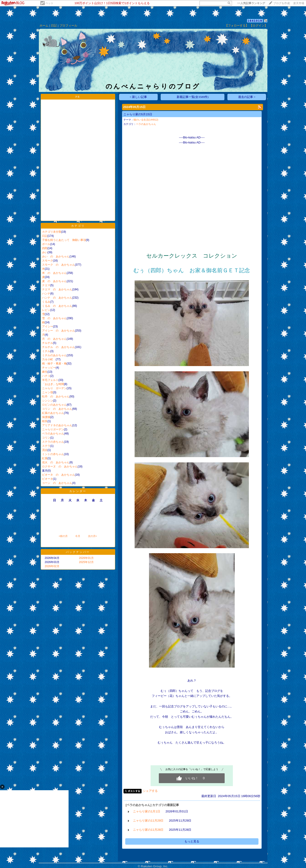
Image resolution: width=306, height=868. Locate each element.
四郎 (45, 248)
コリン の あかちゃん (57, 409)
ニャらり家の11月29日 (148, 821)
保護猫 (46, 417)
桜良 (45, 421)
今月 (78, 536)
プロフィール (68, 26)
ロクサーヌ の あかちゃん (60, 466)
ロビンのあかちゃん (54, 405)
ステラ (46, 446)
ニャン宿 (48, 392)
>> (251, 3)
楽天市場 (299, 3)
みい (45, 252)
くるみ (46, 302)
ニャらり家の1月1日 (147, 811)
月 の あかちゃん (54, 339)
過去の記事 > (247, 97)
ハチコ (46, 376)
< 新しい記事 (138, 97)
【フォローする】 (237, 26)
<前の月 (63, 536)
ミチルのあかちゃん (54, 355)
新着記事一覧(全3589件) (193, 97)
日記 (54, 26)
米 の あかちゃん (54, 273)
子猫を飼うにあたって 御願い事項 (64, 240)
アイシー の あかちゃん (59, 331)
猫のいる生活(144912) (146, 120)
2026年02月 (52, 566)
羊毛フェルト (50, 380)
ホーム (44, 26)
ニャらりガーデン (53, 429)
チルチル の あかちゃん (59, 347)
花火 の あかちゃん (56, 462)
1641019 (255, 21)
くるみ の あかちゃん (57, 306)
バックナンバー (78, 552)
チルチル (48, 343)
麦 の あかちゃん (54, 281)
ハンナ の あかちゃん (57, 298)
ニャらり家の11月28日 (148, 830)
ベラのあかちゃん (53, 434)
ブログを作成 (282, 3)
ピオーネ (48, 479)
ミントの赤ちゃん (53, 454)
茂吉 (45, 450)
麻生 (45, 372)
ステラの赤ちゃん (53, 442)
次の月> (92, 536)
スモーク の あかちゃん (59, 265)
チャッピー (49, 368)
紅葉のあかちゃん (53, 413)
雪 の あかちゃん (54, 318)
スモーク (48, 261)
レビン (46, 310)
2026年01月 (86, 558)
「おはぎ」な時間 (53, 384)
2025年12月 (86, 562)
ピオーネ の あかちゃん (59, 475)
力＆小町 (49, 359)
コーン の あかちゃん (57, 483)
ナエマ (46, 285)
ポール (46, 244)
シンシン (48, 401)
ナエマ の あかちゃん (57, 289)
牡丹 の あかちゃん (56, 396)
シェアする (150, 791)
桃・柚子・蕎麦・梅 (54, 364)
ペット (49, 3)
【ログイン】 (258, 26)
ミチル (46, 351)
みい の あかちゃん (56, 256)
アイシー (48, 326)
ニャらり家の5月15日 (138, 114)
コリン (46, 438)
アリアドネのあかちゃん (57, 425)
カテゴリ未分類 (52, 232)
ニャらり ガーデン (54, 388)
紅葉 (45, 458)
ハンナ (46, 294)
